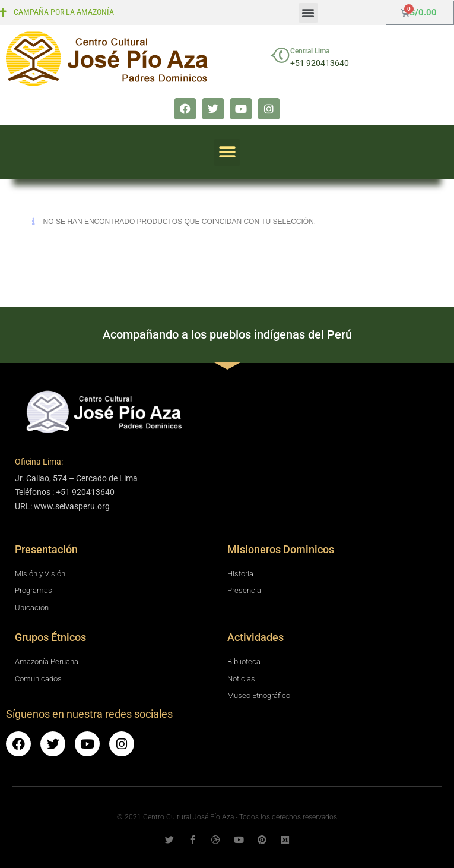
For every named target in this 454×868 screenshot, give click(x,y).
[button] (308, 13)
